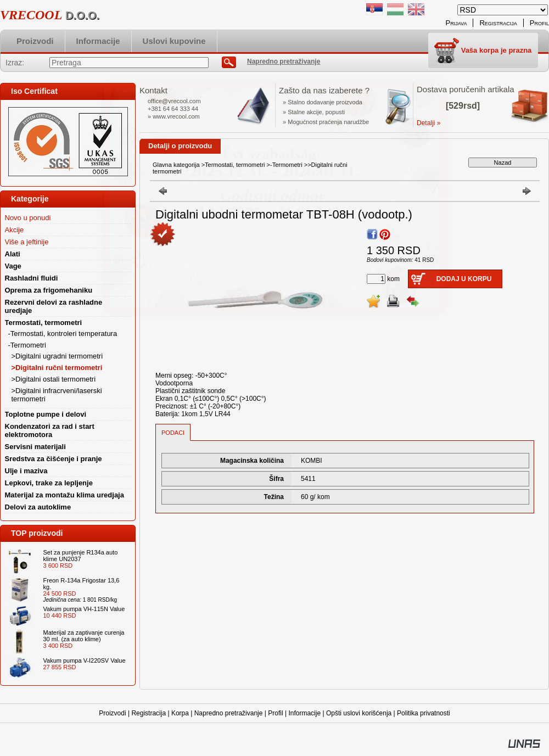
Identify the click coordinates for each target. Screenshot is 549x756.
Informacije (304, 713)
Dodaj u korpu (464, 279)
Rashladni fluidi (32, 278)
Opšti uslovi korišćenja (359, 713)
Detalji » (428, 123)
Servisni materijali (35, 447)
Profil (275, 713)
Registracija (149, 713)
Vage (13, 266)
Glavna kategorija (176, 165)
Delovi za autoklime (38, 507)
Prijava (456, 23)
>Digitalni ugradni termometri (57, 356)
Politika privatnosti (424, 713)
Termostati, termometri (235, 165)
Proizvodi (112, 713)
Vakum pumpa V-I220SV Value (85, 660)
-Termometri (286, 165)
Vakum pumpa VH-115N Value (84, 609)
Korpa (180, 713)
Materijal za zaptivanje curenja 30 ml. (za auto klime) (84, 636)
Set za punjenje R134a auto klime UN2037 (81, 556)
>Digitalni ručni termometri (57, 368)
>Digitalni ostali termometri (54, 379)
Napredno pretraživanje (229, 713)
